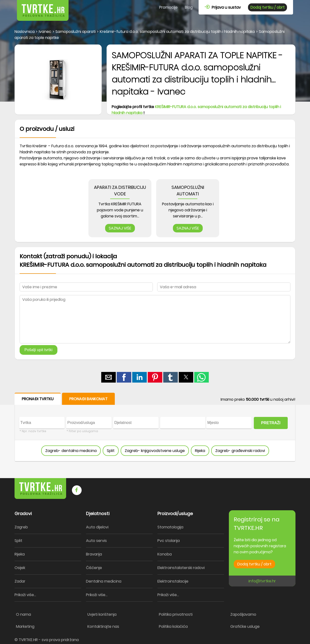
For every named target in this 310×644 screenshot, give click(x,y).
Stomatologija (170, 527)
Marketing (25, 626)
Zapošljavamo (243, 614)
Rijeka (200, 451)
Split (111, 451)
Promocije (168, 7)
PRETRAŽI (271, 423)
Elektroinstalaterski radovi (181, 568)
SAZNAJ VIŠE (120, 228)
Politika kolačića (173, 626)
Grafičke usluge (245, 626)
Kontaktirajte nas (103, 626)
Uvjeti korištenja (102, 614)
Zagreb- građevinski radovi (240, 451)
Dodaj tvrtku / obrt (267, 7)
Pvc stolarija (169, 541)
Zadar (20, 581)
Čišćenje (94, 568)
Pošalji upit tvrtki (39, 350)
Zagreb (21, 527)
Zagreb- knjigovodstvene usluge (155, 451)
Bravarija (94, 554)
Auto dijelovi (97, 527)
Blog (189, 7)
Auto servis (96, 541)
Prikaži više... (25, 595)
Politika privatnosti (176, 614)
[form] (155, 427)
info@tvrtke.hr (262, 581)
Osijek (20, 568)
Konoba (165, 554)
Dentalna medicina (104, 581)
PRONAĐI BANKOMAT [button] (88, 399)
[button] (108, 377)
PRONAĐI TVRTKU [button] (38, 399)
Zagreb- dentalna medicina (71, 451)
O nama (23, 614)
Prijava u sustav (223, 7)
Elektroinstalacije (173, 581)
